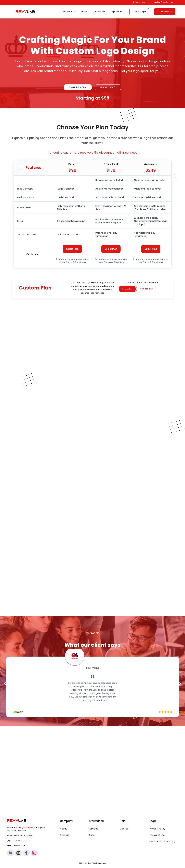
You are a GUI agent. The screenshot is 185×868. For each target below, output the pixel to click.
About (63, 829)
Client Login (139, 12)
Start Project (165, 12)
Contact (125, 829)
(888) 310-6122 (140, 2)
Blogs (92, 835)
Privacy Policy (157, 829)
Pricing (84, 12)
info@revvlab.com (164, 2)
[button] (5, 685)
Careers (65, 835)
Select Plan (72, 251)
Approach (117, 12)
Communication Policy (162, 841)
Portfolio (100, 12)
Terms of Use (157, 835)
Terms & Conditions (76, 264)
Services (68, 12)
